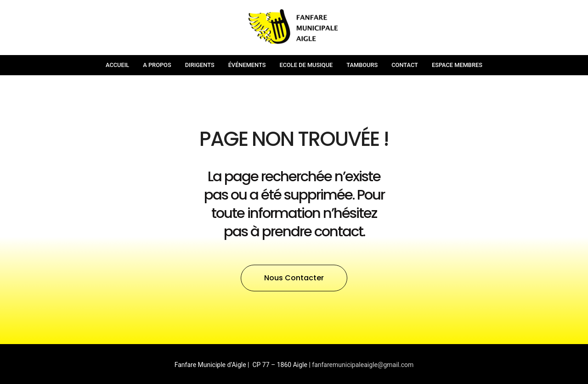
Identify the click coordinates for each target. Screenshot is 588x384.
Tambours (362, 65)
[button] (294, 278)
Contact (405, 65)
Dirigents (200, 65)
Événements (247, 65)
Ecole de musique (306, 65)
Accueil (117, 65)
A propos (157, 65)
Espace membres (457, 65)
